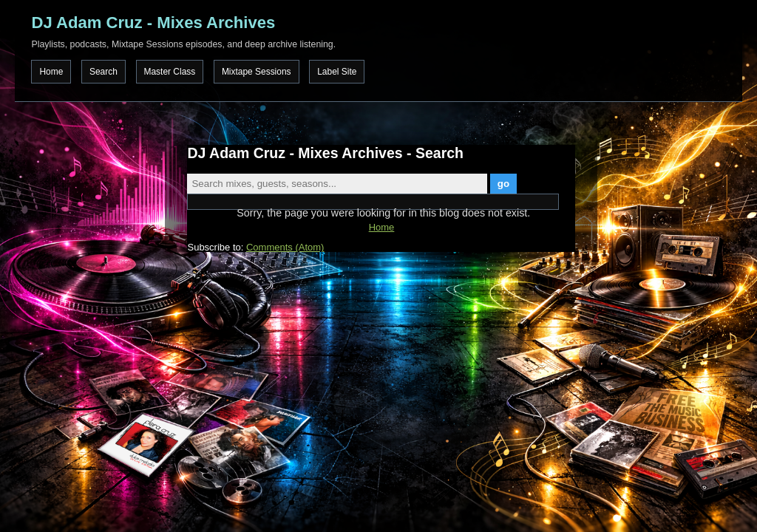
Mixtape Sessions (257, 72)
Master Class (170, 72)
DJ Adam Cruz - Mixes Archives (153, 23)
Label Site (337, 72)
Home (51, 72)
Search (103, 72)
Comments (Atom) (285, 247)
